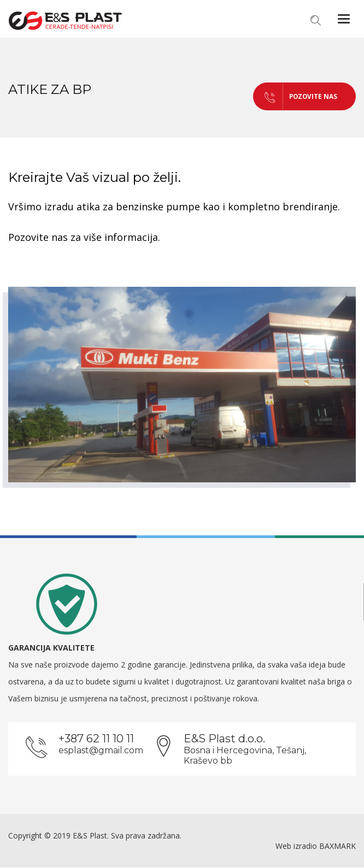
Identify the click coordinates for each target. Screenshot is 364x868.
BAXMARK (337, 846)
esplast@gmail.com (101, 751)
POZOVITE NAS (286, 96)
